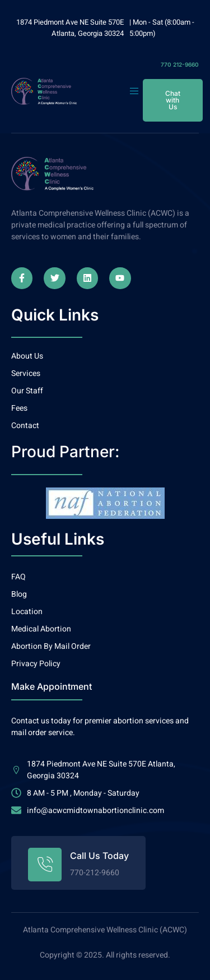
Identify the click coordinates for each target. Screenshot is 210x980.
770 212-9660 (180, 64)
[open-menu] (136, 91)
